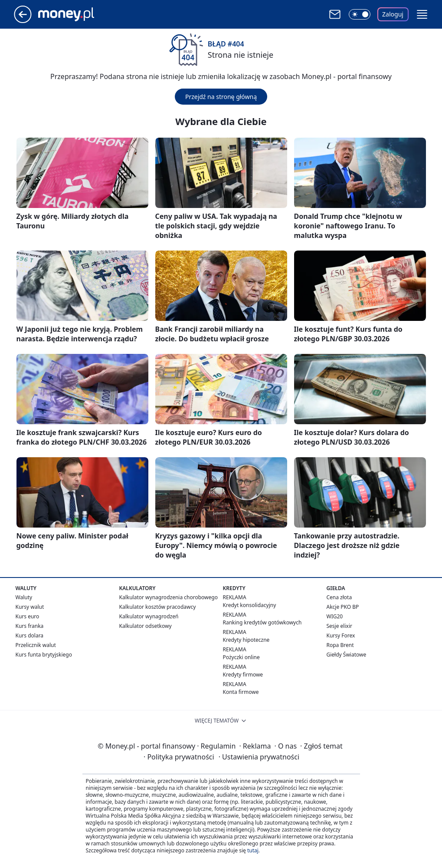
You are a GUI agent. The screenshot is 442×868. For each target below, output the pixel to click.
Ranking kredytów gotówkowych (262, 622)
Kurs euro (28, 616)
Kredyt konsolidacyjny (250, 605)
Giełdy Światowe (347, 655)
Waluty (24, 597)
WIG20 (335, 616)
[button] (422, 14)
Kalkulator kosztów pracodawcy (158, 607)
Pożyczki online (241, 657)
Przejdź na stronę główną (221, 97)
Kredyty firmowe (243, 675)
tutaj (253, 850)
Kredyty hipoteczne (246, 640)
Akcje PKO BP (343, 607)
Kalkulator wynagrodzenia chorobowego (169, 597)
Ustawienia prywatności (259, 757)
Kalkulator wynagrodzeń (149, 616)
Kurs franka (30, 626)
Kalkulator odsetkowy (146, 626)
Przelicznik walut (36, 645)
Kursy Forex (341, 635)
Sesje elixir (339, 626)
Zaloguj (393, 14)
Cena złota (339, 597)
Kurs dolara (30, 635)
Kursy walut (30, 607)
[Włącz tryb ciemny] (360, 14)
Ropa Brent (340, 645)
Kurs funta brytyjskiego (44, 655)
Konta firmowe (241, 692)
